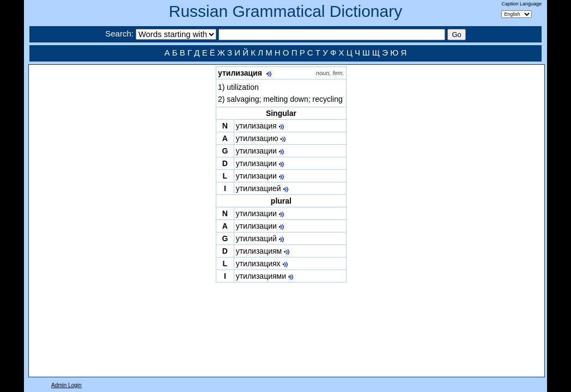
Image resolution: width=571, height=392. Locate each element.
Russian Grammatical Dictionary (285, 11)
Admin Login (66, 385)
